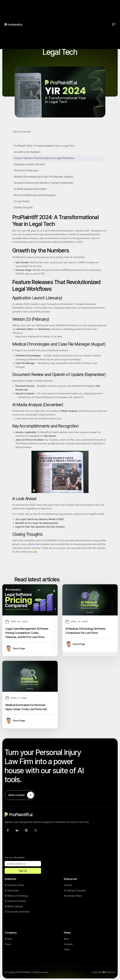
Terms (8, 944)
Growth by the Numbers (27, 152)
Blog (66, 939)
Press (67, 949)
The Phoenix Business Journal (31, 444)
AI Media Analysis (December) (30, 189)
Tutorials (68, 944)
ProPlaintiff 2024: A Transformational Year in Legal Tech (44, 146)
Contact (68, 885)
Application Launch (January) (29, 164)
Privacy (8, 939)
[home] (14, 25)
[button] (114, 25)
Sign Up (23, 871)
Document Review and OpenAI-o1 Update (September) (44, 183)
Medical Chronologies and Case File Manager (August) (43, 177)
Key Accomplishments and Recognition (35, 195)
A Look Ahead (22, 201)
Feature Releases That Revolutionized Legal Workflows (44, 158)
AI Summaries (12, 891)
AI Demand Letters (14, 885)
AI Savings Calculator (75, 891)
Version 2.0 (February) (26, 170)
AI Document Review (16, 901)
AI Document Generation (17, 912)
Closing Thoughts (23, 207)
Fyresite (112, 972)
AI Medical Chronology (16, 896)
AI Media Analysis (14, 906)
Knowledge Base (73, 896)
